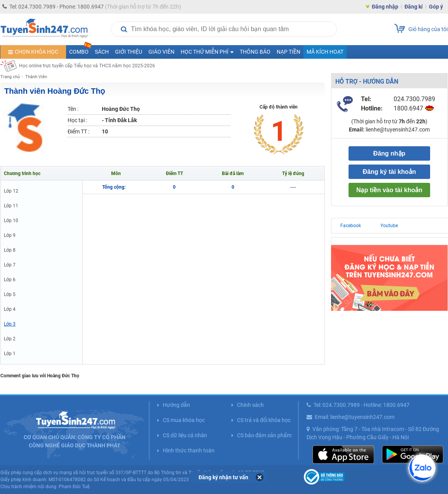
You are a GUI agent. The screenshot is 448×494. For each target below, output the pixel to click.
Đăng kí (414, 7)
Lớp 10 (11, 221)
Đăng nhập (385, 7)
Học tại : (77, 120)
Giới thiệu (129, 52)
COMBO (80, 50)
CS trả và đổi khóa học (264, 420)
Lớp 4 (10, 309)
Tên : (73, 109)
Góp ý (436, 7)
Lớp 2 (10, 339)
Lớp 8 (10, 250)
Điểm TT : (78, 131)
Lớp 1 (10, 354)
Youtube (389, 226)
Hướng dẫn (176, 405)
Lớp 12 (11, 191)
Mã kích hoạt (325, 52)
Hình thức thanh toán (189, 450)
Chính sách (250, 405)
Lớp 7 (10, 265)
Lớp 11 (11, 206)
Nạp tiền (288, 52)
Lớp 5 (10, 294)
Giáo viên (161, 52)
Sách (102, 52)
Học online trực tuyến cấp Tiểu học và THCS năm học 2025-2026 (87, 66)
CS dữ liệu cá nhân (185, 435)
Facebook (351, 226)
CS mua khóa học (184, 420)
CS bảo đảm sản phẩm (264, 435)
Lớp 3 (10, 324)
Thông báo (255, 52)
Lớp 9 (10, 235)
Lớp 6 (10, 280)
